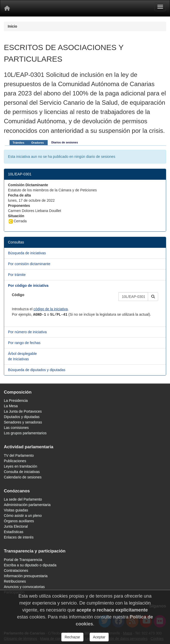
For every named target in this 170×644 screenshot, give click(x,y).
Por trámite (17, 275)
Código (18, 295)
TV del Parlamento (19, 455)
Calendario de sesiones (23, 477)
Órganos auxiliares (19, 521)
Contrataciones (16, 570)
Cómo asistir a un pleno (23, 516)
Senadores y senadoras (23, 422)
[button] (153, 297)
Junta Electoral (16, 526)
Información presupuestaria (26, 576)
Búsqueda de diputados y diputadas (37, 370)
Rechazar (72, 637)
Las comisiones (16, 428)
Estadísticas (14, 532)
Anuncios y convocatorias (24, 587)
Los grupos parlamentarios (25, 433)
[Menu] (160, 7)
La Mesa (11, 406)
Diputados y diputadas (22, 417)
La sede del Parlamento (23, 499)
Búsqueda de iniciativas (27, 253)
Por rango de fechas (24, 343)
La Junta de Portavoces (23, 411)
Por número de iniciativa (27, 332)
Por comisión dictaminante (29, 264)
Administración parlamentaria (27, 505)
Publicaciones (15, 461)
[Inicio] (7, 8)
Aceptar (99, 637)
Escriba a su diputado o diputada (30, 565)
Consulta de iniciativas (22, 472)
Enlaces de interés (19, 537)
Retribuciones (15, 581)
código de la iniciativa (51, 309)
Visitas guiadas (16, 510)
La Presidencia (16, 401)
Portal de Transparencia (23, 560)
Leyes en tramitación (20, 466)
